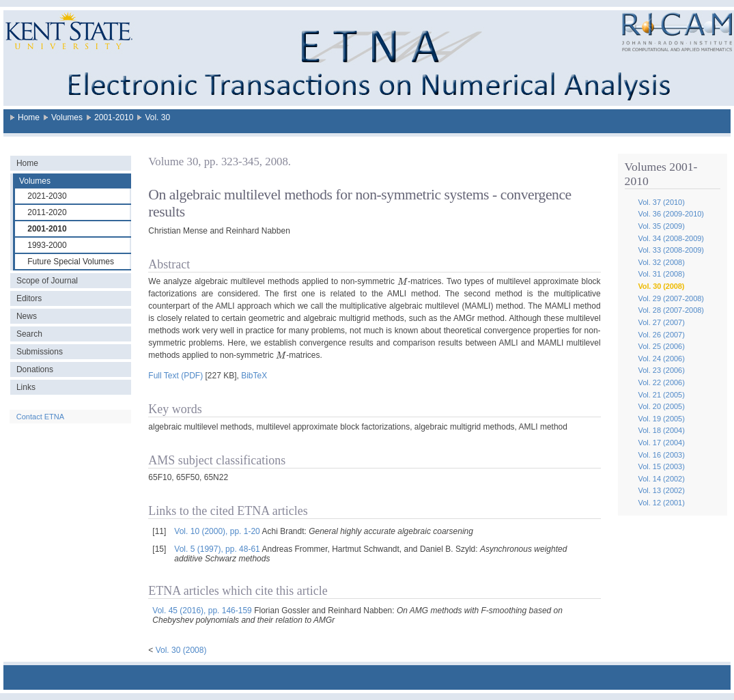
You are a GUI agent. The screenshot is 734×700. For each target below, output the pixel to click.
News (27, 316)
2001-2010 (114, 117)
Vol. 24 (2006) (661, 359)
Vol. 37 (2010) (661, 202)
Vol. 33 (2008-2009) (671, 250)
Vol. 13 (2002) (661, 490)
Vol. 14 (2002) (661, 479)
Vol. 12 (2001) (661, 503)
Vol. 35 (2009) (661, 226)
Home (29, 117)
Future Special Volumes (71, 262)
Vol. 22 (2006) (661, 382)
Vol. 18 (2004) (661, 430)
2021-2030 (47, 196)
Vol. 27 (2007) (661, 322)
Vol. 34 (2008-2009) (671, 238)
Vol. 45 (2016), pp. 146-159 (202, 611)
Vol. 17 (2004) (661, 443)
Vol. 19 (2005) (661, 419)
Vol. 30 (157, 117)
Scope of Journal (47, 281)
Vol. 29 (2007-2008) (671, 298)
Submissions (40, 352)
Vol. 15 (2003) (661, 466)
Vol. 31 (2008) (661, 274)
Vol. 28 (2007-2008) (671, 310)
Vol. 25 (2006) (661, 346)
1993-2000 (47, 245)
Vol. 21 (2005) (661, 395)
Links (26, 387)
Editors (29, 298)
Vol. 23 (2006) (661, 370)
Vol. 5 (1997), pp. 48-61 (217, 549)
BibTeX (254, 376)
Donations (35, 369)
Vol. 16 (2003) (661, 455)
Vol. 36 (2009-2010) (671, 214)
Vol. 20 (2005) (661, 406)
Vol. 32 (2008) (661, 262)
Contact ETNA (40, 417)
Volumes (67, 117)
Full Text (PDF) (175, 376)
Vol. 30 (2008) (661, 286)
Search (29, 334)
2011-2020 (47, 212)
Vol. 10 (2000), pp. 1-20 (217, 531)
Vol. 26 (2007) (661, 335)
